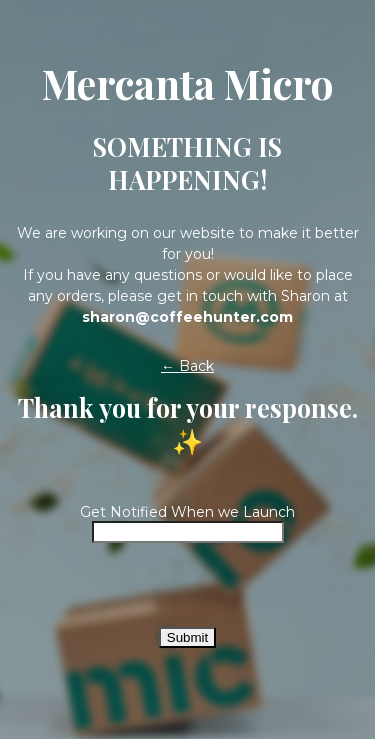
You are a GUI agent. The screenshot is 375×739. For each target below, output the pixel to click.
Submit (187, 637)
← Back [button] (187, 366)
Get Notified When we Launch (187, 512)
